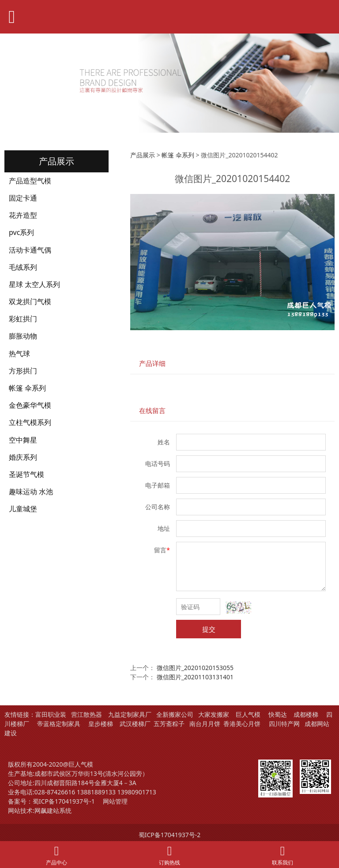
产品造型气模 (30, 181)
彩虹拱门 (23, 319)
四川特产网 (283, 724)
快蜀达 (278, 714)
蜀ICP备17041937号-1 (64, 801)
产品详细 (152, 363)
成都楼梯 (305, 714)
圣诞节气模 (26, 474)
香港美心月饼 (242, 724)
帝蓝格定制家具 (59, 724)
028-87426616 (55, 792)
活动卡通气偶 (30, 250)
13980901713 (137, 792)
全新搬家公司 (175, 714)
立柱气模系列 (30, 422)
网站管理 (115, 801)
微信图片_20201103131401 (195, 677)
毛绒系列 (23, 267)
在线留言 (152, 411)
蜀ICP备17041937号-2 (170, 835)
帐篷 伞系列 (27, 388)
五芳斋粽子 (169, 724)
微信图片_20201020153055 (195, 668)
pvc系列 (21, 232)
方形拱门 (23, 371)
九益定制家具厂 (130, 714)
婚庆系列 (23, 457)
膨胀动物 (23, 336)
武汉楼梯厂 (135, 724)
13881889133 (96, 792)
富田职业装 (51, 714)
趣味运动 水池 (31, 492)
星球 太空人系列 (34, 284)
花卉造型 (23, 215)
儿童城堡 (23, 509)
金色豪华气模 (30, 405)
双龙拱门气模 (30, 302)
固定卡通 (23, 198)
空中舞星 (23, 440)
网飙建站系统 (53, 810)
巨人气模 (249, 714)
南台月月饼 (205, 724)
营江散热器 (87, 714)
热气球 (19, 354)
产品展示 (143, 155)
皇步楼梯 (101, 724)
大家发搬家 (214, 714)
